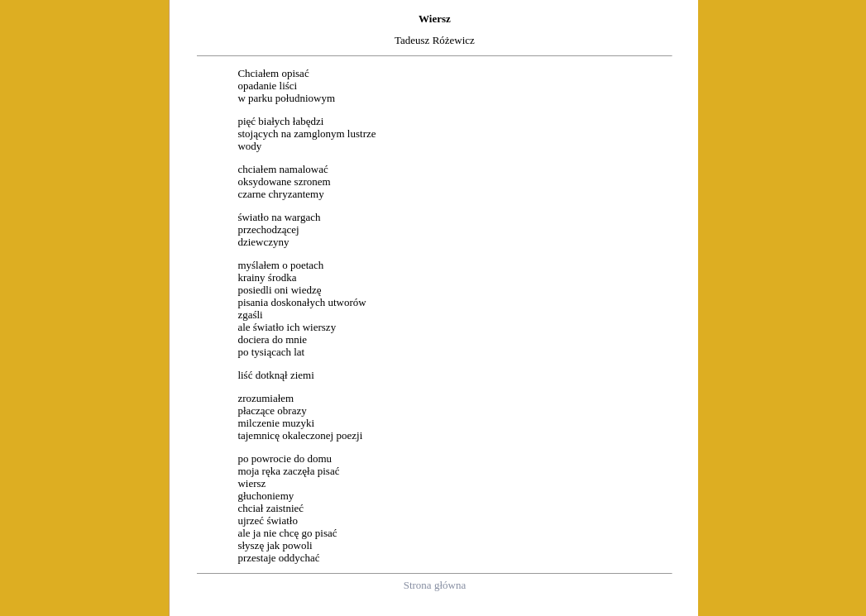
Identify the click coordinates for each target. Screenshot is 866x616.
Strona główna (435, 585)
